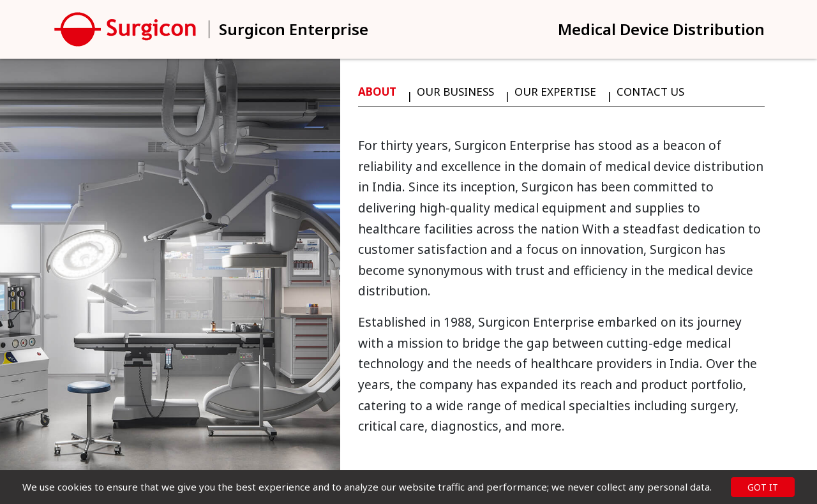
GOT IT (763, 487)
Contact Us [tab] (650, 92)
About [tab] (377, 92)
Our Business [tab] (455, 92)
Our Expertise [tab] (555, 92)
